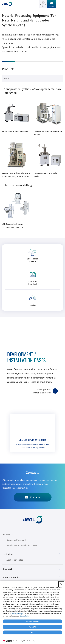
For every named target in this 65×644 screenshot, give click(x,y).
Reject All (32, 627)
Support (8, 569)
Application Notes (15, 560)
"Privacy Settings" (17, 614)
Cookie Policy (25, 616)
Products (8, 534)
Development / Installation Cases (22, 545)
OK (33, 632)
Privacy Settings (32, 621)
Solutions (8, 554)
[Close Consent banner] (61, 584)
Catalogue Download (16, 540)
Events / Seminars (13, 577)
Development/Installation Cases (42, 391)
